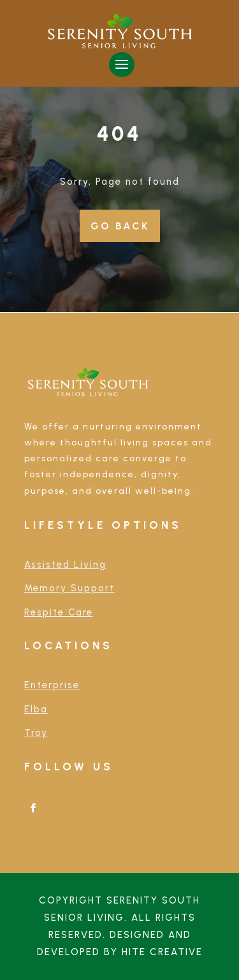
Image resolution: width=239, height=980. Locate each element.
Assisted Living (65, 565)
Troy (36, 733)
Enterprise (52, 685)
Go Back (120, 226)
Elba (36, 709)
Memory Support (69, 588)
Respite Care (59, 612)
